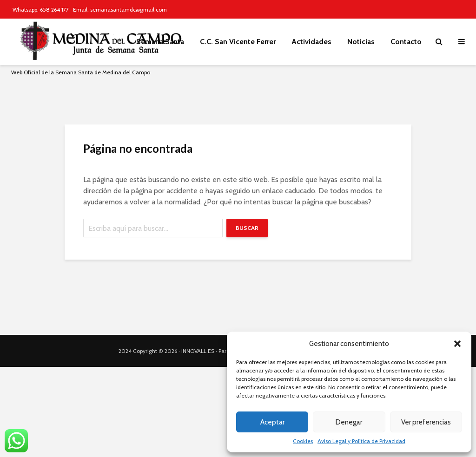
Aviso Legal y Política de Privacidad (361, 441)
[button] (457, 344)
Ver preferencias (426, 422)
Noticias (361, 42)
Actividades (311, 42)
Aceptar (272, 422)
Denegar (349, 422)
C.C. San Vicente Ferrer (238, 42)
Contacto (406, 42)
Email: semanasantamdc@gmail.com (120, 10)
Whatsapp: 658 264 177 (41, 10)
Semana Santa (160, 42)
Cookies (303, 441)
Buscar (247, 228)
